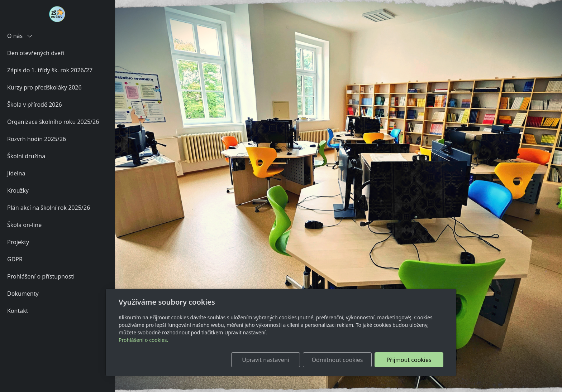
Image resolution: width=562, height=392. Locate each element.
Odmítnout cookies (337, 360)
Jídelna (16, 173)
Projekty (18, 242)
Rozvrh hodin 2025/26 (37, 139)
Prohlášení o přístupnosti (41, 276)
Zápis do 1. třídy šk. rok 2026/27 (50, 70)
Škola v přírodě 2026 (35, 105)
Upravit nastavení (265, 360)
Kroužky (18, 190)
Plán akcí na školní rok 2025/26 (49, 208)
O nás (20, 36)
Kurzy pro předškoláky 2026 (44, 87)
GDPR (15, 259)
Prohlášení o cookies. (143, 340)
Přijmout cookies (409, 360)
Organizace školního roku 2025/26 (53, 122)
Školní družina (26, 156)
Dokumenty (23, 294)
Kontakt (18, 311)
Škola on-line (24, 225)
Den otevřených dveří (36, 53)
